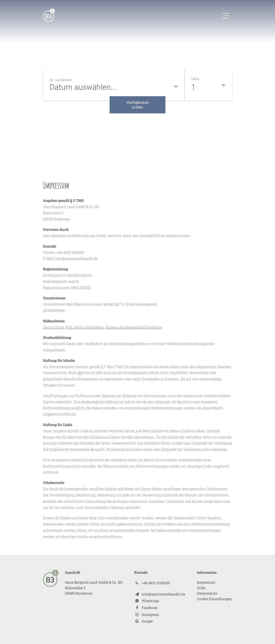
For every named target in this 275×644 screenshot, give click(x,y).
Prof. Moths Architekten (85, 327)
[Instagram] (160, 615)
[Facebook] (160, 608)
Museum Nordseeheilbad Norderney (134, 327)
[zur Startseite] (49, 15)
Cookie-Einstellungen (214, 599)
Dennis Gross (53, 327)
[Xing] (160, 583)
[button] (225, 16)
